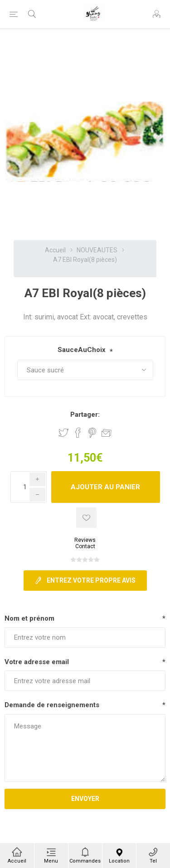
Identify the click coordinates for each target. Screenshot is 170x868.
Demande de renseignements (52, 705)
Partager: (85, 415)
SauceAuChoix (82, 350)
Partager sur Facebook (78, 433)
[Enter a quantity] (29, 487)
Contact (85, 546)
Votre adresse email (37, 662)
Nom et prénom (29, 618)
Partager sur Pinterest (92, 433)
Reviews (85, 540)
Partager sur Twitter (63, 433)
